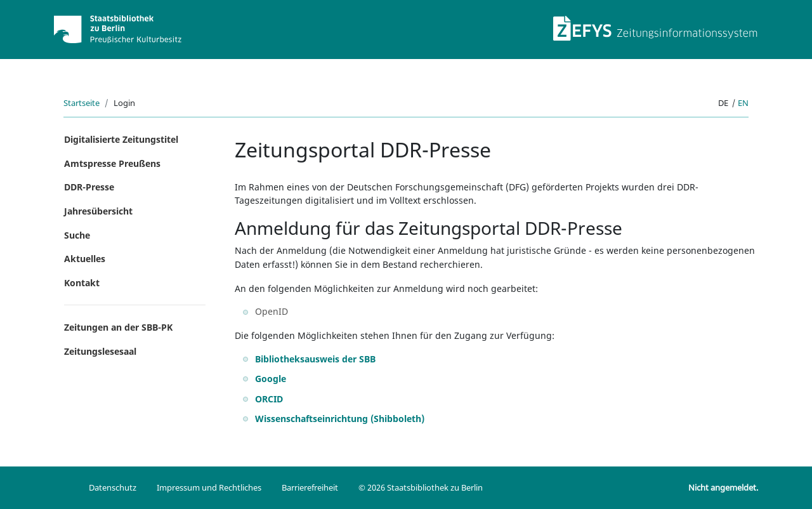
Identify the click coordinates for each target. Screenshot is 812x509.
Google (271, 379)
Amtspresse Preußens (112, 163)
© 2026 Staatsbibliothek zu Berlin (421, 487)
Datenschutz (113, 487)
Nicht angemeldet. (723, 487)
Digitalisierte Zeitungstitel (121, 139)
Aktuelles (85, 259)
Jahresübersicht (98, 211)
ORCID (269, 399)
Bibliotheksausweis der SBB (315, 359)
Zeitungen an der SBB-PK (118, 327)
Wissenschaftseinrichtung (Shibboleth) (340, 419)
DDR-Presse (89, 187)
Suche (77, 235)
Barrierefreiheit (310, 487)
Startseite (82, 103)
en (743, 103)
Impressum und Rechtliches (209, 487)
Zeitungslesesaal (100, 351)
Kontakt (82, 283)
